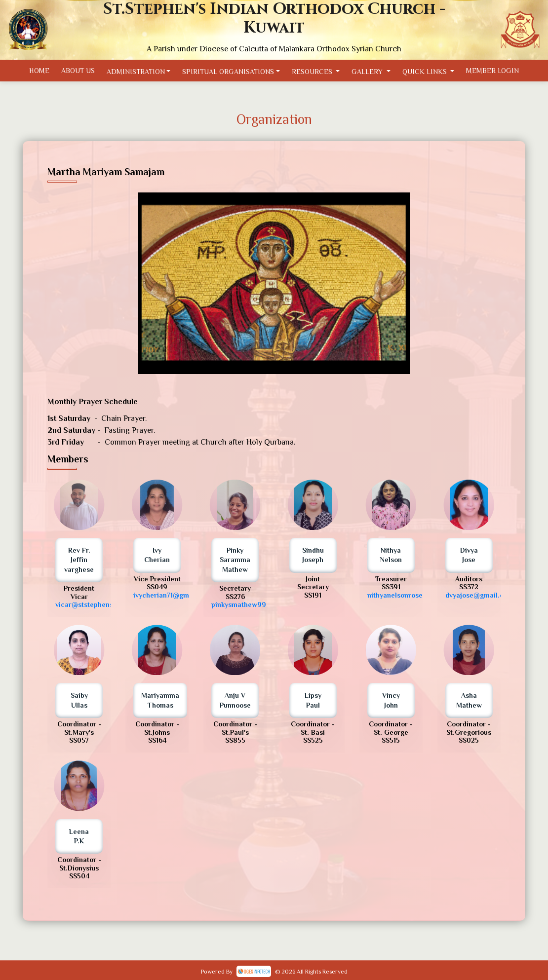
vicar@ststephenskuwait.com (103, 604)
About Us (69, 71)
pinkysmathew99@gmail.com (259, 604)
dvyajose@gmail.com (479, 595)
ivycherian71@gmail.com (173, 595)
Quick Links (433, 71)
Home (28, 71)
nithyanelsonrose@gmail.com (415, 595)
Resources (317, 71)
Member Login (503, 71)
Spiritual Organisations (229, 71)
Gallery (374, 71)
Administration (131, 71)
